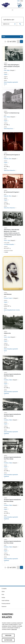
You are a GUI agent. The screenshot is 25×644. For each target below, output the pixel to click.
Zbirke (3, 592)
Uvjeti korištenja (5, 601)
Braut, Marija (7, 117)
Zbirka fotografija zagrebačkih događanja (11, 392)
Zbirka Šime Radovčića (9, 170)
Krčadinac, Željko (8, 380)
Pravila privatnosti (6, 604)
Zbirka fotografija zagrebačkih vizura (11, 83)
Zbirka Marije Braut (8, 129)
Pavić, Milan (7, 70)
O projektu (4, 589)
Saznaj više (14, 629)
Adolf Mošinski (8, 294)
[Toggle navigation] (13, 10)
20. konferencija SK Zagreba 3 (12, 192)
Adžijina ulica (7, 333)
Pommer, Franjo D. (8, 298)
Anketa (3, 598)
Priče (3, 595)
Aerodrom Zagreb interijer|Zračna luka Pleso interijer (12, 375)
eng (22, 1)
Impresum (4, 607)
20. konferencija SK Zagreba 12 (12, 155)
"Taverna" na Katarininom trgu (12, 113)
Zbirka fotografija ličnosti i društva (12, 310)
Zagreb (6, 74)
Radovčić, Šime (8, 159)
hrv (18, 1)
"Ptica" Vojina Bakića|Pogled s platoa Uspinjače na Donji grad (12, 66)
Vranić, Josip (7, 240)
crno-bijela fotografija (9, 244)
